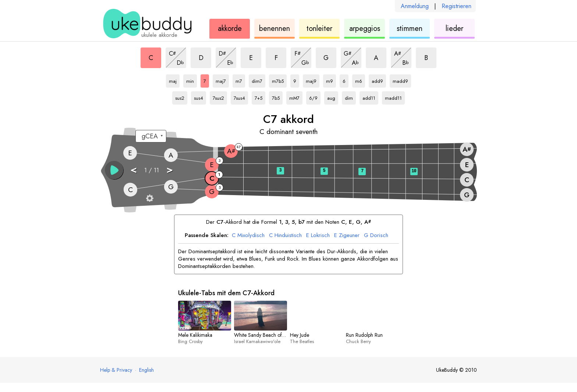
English (146, 370)
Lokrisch (318, 236)
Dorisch (376, 236)
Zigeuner (347, 236)
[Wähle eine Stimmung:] (151, 136)
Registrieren (456, 6)
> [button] (170, 169)
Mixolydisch (248, 236)
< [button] (134, 169)
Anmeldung (415, 6)
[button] (114, 170)
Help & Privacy (116, 370)
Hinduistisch (285, 236)
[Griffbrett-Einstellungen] (150, 198)
